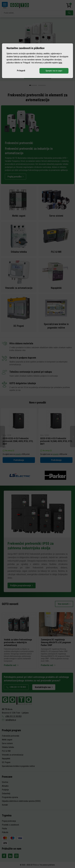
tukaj (60, 63)
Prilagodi (21, 71)
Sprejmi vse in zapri (54, 71)
